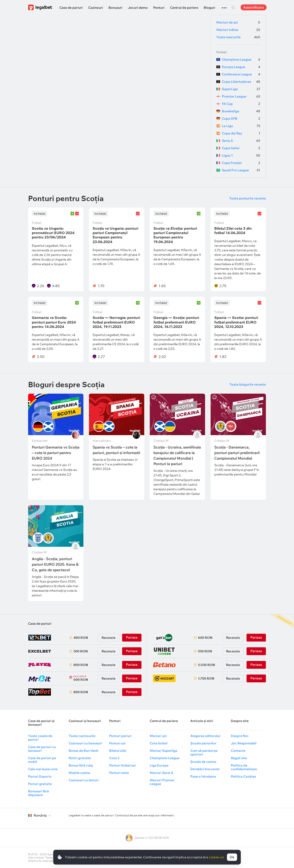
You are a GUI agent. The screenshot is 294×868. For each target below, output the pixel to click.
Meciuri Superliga (163, 751)
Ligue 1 (241, 155)
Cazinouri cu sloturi (84, 780)
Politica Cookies (243, 776)
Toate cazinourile (82, 736)
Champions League (241, 59)
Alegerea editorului (205, 736)
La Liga (241, 126)
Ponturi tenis (119, 773)
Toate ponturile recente (248, 198)
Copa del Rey (241, 133)
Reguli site (239, 758)
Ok (232, 857)
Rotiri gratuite (80, 758)
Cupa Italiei (241, 148)
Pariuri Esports (40, 776)
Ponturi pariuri (120, 736)
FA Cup (241, 104)
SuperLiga (241, 89)
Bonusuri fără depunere (38, 793)
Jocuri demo (138, 8)
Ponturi (159, 8)
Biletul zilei (118, 751)
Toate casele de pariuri (40, 738)
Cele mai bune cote (43, 769)
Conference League (241, 74)
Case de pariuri (71, 8)
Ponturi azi (117, 743)
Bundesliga (241, 111)
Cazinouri (96, 8)
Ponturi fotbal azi (122, 765)
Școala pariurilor (203, 743)
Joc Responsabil (244, 743)
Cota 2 (114, 758)
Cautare (233, 7)
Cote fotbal (159, 743)
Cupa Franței (241, 163)
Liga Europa (159, 765)
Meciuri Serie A (162, 773)
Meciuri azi (158, 736)
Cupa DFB (241, 119)
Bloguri (209, 8)
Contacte (238, 751)
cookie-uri (216, 857)
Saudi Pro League (241, 170)
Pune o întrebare (203, 776)
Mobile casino (79, 773)
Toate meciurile (238, 37)
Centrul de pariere (184, 8)
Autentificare (254, 7)
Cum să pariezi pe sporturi (204, 752)
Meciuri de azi (238, 22)
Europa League (241, 67)
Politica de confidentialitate (244, 767)
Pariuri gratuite (40, 784)
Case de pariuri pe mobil (42, 760)
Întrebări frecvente (205, 769)
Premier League (241, 96)
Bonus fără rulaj (81, 765)
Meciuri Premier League (162, 782)
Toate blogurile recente (248, 384)
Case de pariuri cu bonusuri (42, 749)
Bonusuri (115, 8)
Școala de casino (203, 762)
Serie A (241, 141)
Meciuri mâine (238, 30)
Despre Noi (240, 736)
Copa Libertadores (241, 82)
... (224, 6)
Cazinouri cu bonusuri (85, 743)
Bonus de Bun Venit (84, 751)
